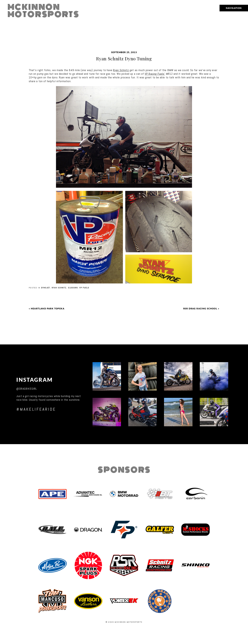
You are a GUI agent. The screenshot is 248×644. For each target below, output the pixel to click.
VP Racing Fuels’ (155, 74)
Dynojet (46, 288)
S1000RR (73, 288)
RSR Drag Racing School (200, 309)
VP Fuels (84, 288)
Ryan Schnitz (121, 70)
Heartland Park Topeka (48, 309)
